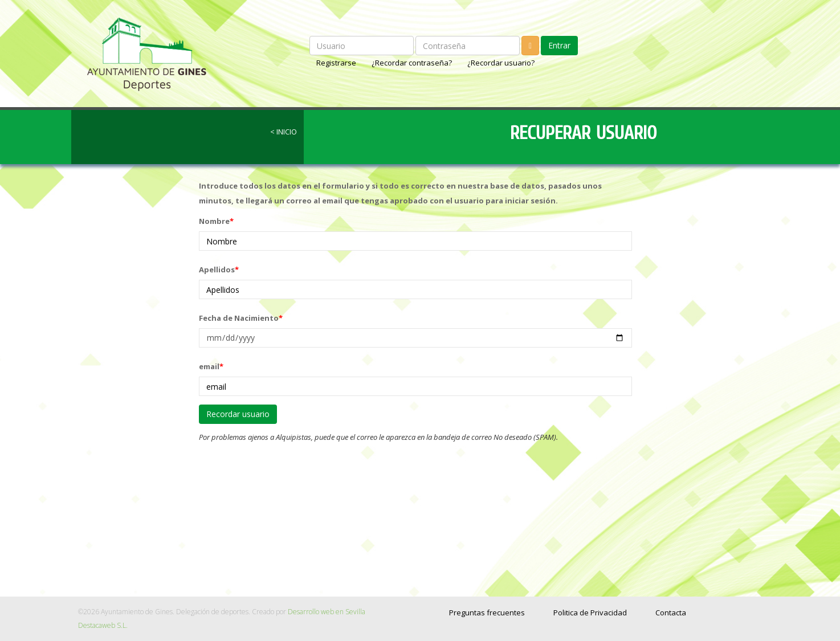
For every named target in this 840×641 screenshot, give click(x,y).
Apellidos (219, 270)
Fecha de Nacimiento (241, 318)
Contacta (671, 613)
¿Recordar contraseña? (413, 63)
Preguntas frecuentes (487, 613)
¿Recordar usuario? (501, 63)
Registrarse (337, 63)
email (211, 366)
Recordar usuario (238, 414)
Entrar (559, 45)
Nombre (216, 221)
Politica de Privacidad (590, 613)
